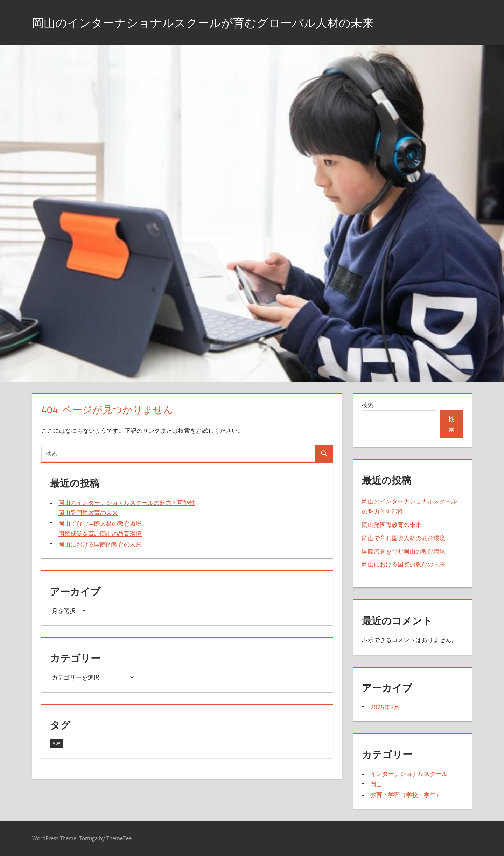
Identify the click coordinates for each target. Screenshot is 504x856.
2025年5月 (385, 707)
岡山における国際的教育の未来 (100, 544)
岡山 (376, 784)
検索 (368, 405)
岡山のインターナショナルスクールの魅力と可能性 (127, 503)
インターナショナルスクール (409, 774)
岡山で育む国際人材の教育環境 (100, 523)
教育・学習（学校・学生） (406, 795)
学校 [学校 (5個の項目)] (56, 743)
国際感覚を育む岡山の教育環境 (100, 534)
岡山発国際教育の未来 (88, 513)
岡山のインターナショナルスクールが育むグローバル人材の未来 (218, 22)
